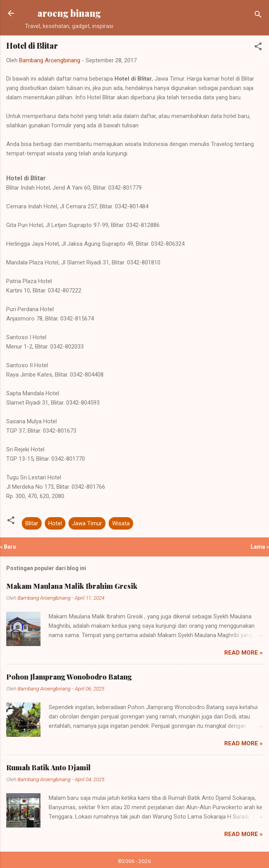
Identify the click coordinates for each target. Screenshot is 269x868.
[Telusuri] (258, 16)
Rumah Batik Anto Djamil (48, 768)
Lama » (260, 547)
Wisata (121, 523)
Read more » (244, 653)
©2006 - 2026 (134, 861)
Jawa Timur (87, 523)
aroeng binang (69, 13)
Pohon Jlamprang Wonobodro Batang (69, 677)
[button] (258, 48)
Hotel (55, 523)
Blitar (32, 523)
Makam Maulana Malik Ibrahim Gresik (72, 586)
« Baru (8, 547)
